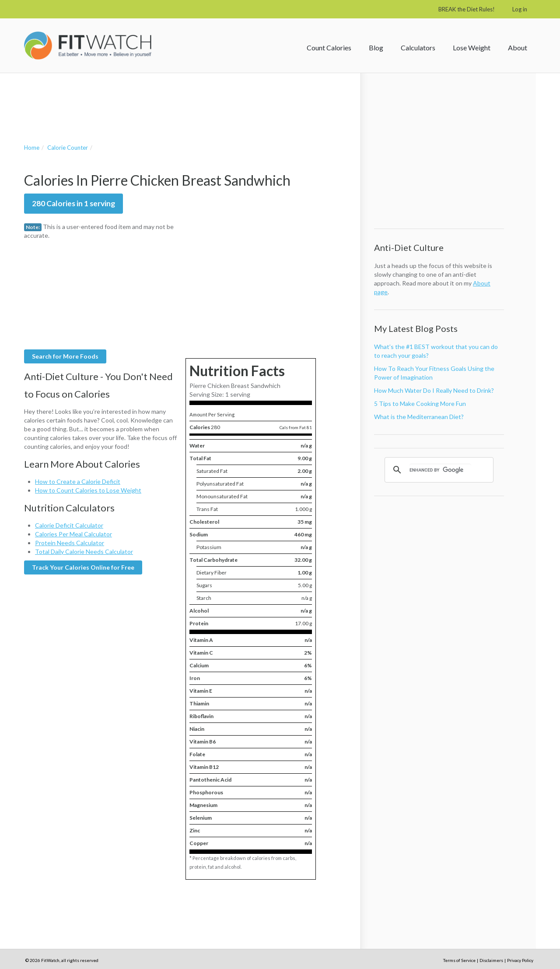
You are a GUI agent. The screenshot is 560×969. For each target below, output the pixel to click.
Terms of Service (459, 960)
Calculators (418, 48)
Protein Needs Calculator (70, 543)
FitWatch (88, 46)
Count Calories (329, 48)
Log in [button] (520, 9)
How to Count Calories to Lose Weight (88, 490)
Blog (376, 48)
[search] (440, 470)
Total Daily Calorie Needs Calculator (84, 551)
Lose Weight (472, 48)
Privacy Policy (520, 960)
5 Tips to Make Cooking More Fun (420, 403)
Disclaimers (491, 960)
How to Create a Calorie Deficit (78, 481)
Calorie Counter (68, 148)
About (518, 48)
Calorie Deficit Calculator (69, 525)
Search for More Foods (65, 356)
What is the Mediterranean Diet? (419, 417)
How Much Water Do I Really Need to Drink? (434, 390)
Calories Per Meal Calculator (73, 534)
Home (32, 148)
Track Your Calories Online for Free (83, 567)
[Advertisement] (183, 99)
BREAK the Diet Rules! (467, 9)
